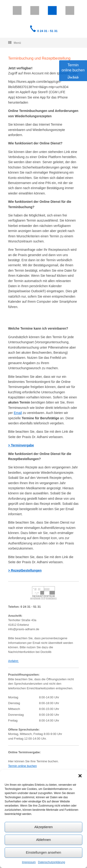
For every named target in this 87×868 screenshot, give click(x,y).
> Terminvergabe (21, 445)
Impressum (29, 862)
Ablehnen (43, 840)
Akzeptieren (43, 827)
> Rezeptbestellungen (25, 570)
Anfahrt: (13, 661)
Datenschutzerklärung (52, 862)
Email (18, 413)
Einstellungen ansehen (44, 852)
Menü (14, 43)
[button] (80, 776)
